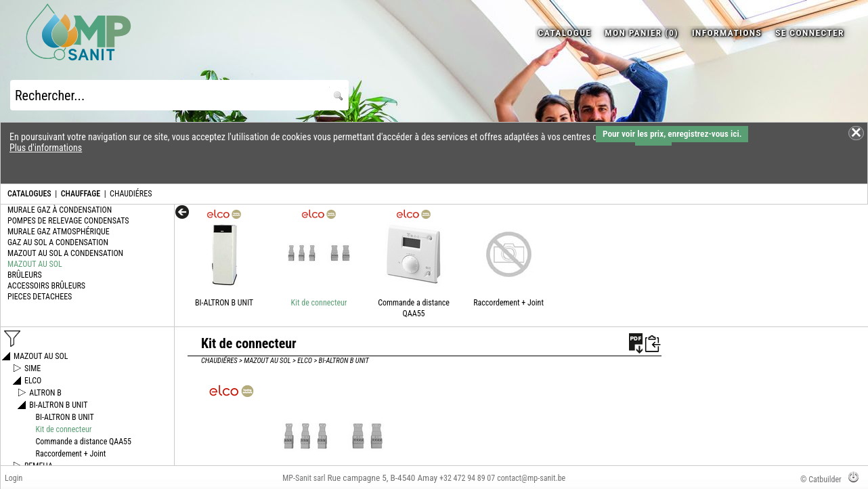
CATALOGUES (29, 194)
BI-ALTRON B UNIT (224, 303)
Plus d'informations (46, 148)
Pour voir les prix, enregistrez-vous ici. (672, 134)
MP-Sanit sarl (304, 478)
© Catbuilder (821, 480)
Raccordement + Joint (508, 303)
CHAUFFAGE (81, 194)
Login (14, 478)
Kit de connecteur (319, 303)
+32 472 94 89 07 (467, 478)
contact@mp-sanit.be (531, 478)
